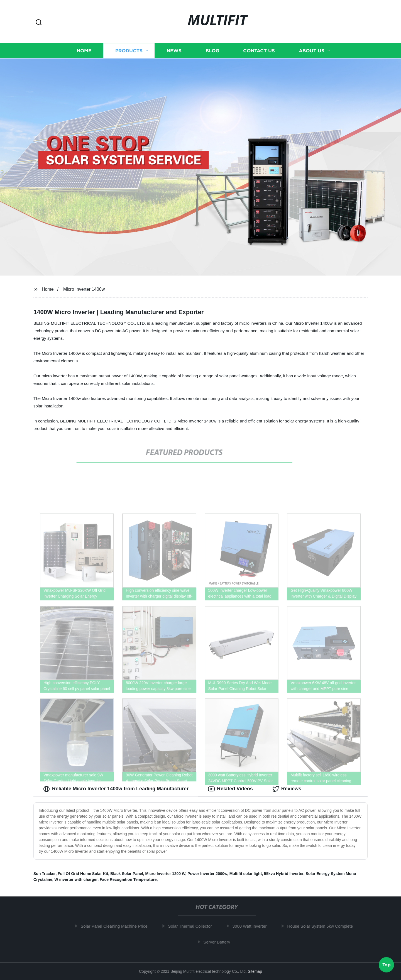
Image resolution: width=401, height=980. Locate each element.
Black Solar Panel (127, 874)
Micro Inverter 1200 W (165, 874)
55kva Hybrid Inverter (284, 874)
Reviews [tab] (287, 789)
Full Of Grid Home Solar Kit (83, 874)
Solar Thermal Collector (193, 926)
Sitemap (255, 971)
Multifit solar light (246, 874)
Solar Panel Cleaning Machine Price (117, 926)
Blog (212, 51)
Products (129, 51)
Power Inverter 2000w (207, 874)
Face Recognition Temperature (128, 879)
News (174, 51)
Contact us (259, 51)
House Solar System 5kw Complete (323, 926)
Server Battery (219, 942)
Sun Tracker (44, 874)
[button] (39, 23)
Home (84, 51)
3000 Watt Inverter (252, 926)
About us (312, 51)
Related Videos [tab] (230, 789)
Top (387, 965)
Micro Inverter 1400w (84, 289)
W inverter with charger (76, 879)
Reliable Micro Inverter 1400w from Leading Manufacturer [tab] (116, 789)
